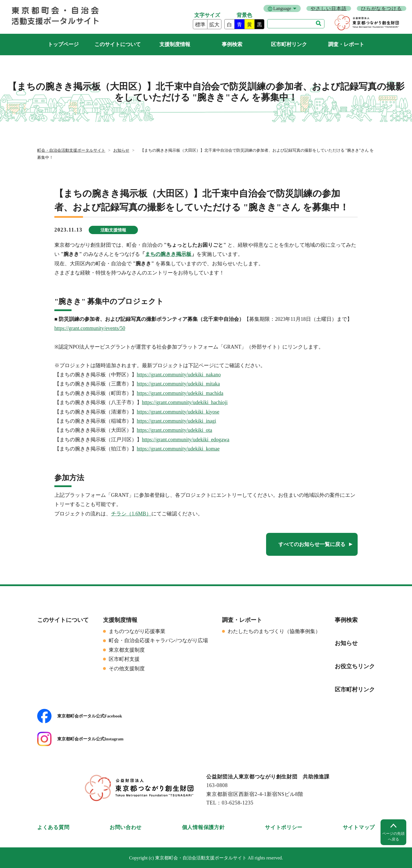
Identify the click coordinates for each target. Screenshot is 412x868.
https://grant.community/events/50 (90, 328)
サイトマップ (359, 827)
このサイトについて (118, 44)
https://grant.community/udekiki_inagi (176, 421)
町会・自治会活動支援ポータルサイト (63, 45)
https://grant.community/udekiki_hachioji (185, 402)
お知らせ (121, 150)
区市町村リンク (289, 44)
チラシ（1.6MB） (131, 514)
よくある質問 (53, 827)
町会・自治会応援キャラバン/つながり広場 (158, 640)
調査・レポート (346, 44)
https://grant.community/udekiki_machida (180, 393)
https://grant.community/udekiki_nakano (179, 375)
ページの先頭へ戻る (393, 836)
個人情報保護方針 (203, 827)
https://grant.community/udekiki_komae (178, 449)
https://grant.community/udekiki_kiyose (178, 412)
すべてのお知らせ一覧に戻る (312, 544)
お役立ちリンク (355, 666)
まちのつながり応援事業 (137, 631)
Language (282, 8)
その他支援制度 (127, 669)
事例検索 (232, 44)
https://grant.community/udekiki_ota (174, 430)
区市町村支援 (124, 659)
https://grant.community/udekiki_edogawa (186, 440)
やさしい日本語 (329, 8)
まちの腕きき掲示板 (168, 254)
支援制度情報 (175, 44)
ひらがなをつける (382, 8)
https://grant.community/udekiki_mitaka (178, 384)
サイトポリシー (284, 827)
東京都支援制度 (127, 650)
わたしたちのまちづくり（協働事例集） (274, 631)
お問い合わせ (126, 827)
